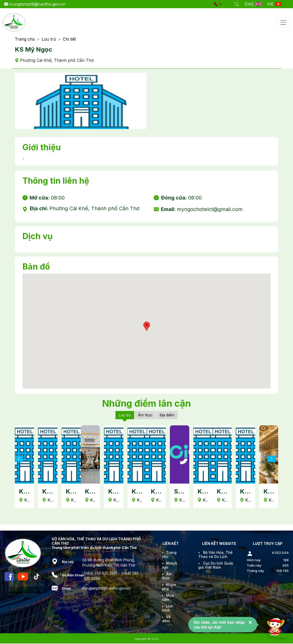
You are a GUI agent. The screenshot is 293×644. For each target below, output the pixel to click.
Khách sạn (170, 566)
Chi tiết (69, 39)
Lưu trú (49, 39)
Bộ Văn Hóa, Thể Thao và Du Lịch (215, 555)
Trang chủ (25, 39)
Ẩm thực (145, 415)
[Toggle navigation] (283, 22)
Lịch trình (168, 609)
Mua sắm (168, 598)
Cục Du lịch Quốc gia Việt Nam (216, 566)
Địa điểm (169, 415)
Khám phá (169, 587)
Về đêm (166, 619)
